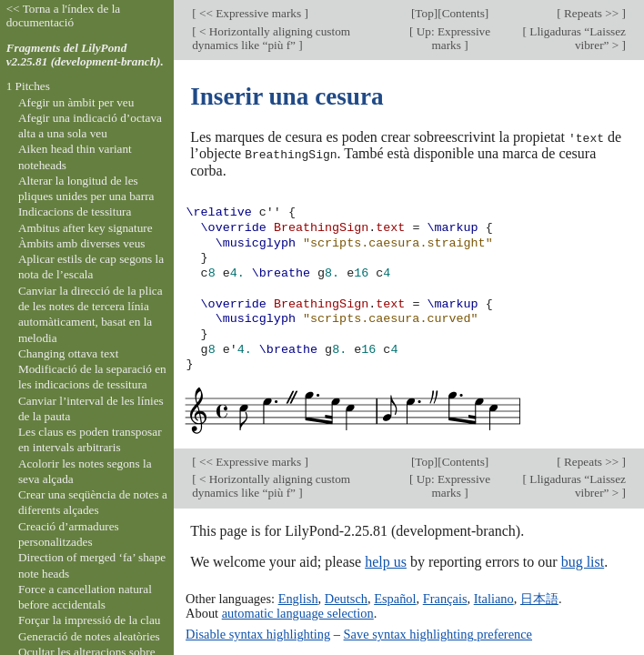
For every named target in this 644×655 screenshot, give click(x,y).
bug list (583, 560)
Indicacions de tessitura (75, 212)
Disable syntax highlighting (258, 633)
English (298, 598)
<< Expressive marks (251, 13)
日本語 (539, 598)
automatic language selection (298, 612)
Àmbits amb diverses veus (82, 243)
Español (395, 598)
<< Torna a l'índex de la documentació (64, 15)
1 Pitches (28, 86)
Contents (463, 13)
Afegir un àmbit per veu (76, 102)
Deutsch (346, 598)
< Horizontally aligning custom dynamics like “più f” (271, 38)
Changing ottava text (69, 353)
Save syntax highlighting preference (438, 633)
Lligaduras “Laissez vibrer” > (576, 38)
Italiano (494, 598)
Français (445, 598)
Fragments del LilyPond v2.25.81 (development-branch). (85, 55)
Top (424, 13)
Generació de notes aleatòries (89, 636)
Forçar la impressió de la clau (90, 620)
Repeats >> (592, 13)
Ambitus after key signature (86, 228)
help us (386, 560)
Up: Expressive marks (452, 38)
